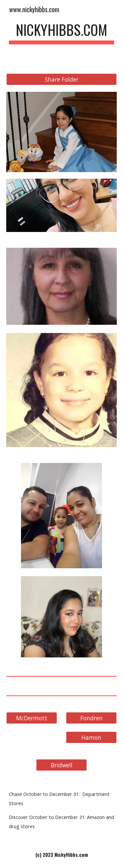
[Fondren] (91, 718)
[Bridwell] (61, 765)
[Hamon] (91, 737)
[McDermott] (32, 718)
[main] (62, 33)
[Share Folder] (62, 79)
